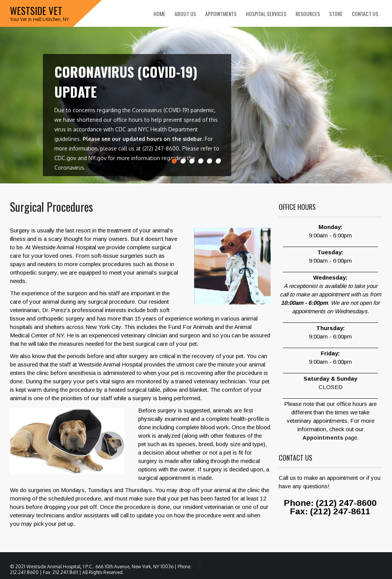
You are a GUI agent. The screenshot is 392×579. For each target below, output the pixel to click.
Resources (308, 14)
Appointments (221, 14)
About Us (185, 14)
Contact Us (365, 14)
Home (159, 14)
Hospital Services (266, 14)
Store (336, 14)
